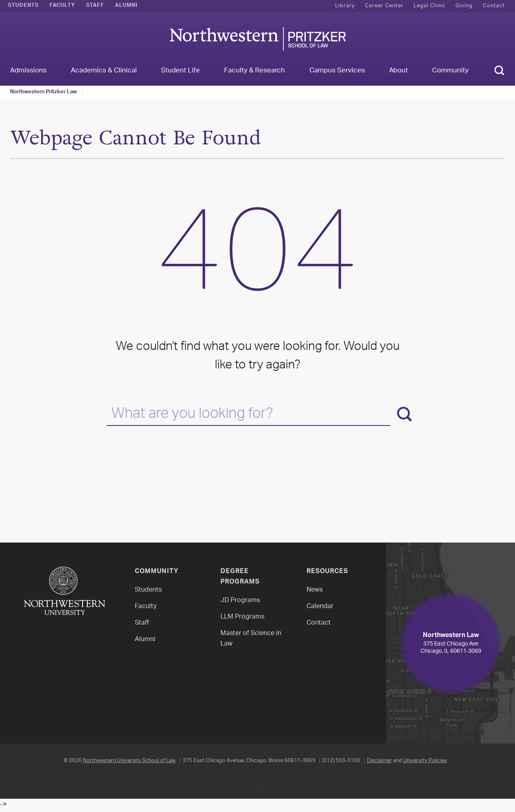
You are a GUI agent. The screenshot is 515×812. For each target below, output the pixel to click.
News (315, 590)
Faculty (62, 6)
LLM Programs (242, 617)
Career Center (384, 6)
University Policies (425, 761)
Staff (95, 6)
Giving (464, 6)
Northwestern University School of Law (129, 761)
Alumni (126, 6)
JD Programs (240, 601)
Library (345, 6)
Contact (494, 6)
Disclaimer (379, 761)
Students (23, 6)
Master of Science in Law (251, 639)
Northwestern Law (257, 39)
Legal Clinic (430, 6)
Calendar (320, 607)
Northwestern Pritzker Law (43, 93)
